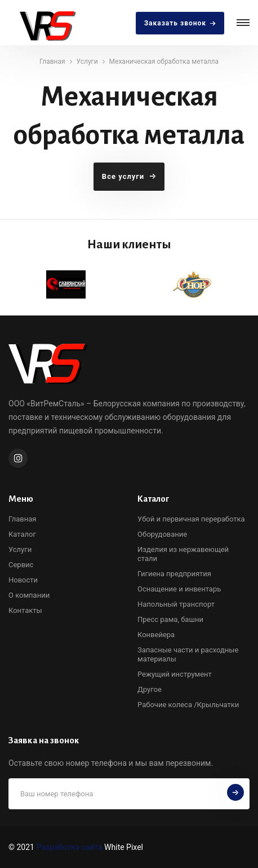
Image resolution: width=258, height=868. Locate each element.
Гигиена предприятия (174, 574)
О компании (29, 595)
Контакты (25, 610)
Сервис (21, 565)
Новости (23, 580)
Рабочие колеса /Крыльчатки (188, 705)
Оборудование (162, 534)
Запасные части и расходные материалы (188, 654)
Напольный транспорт (176, 604)
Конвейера (156, 635)
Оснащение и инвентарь (179, 589)
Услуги (87, 62)
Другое (150, 689)
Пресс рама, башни (170, 619)
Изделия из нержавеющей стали (183, 554)
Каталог (22, 534)
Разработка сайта (69, 847)
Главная (52, 62)
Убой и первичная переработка (191, 519)
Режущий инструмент (175, 674)
